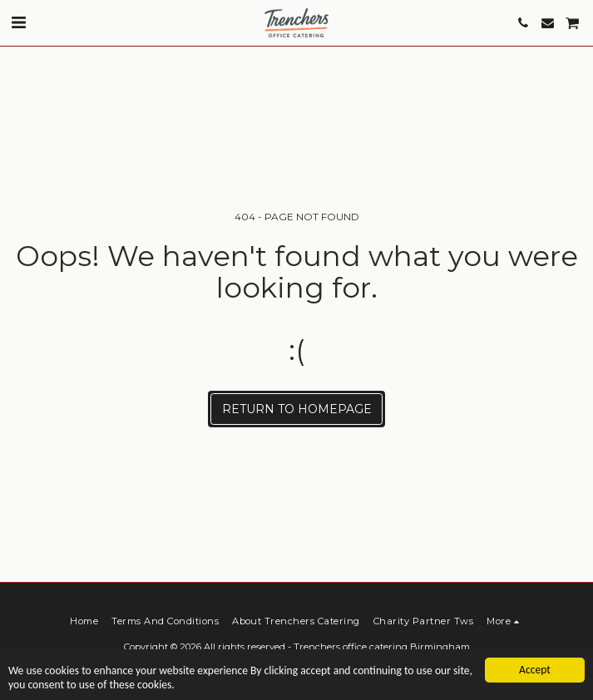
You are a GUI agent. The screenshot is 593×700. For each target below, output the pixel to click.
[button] (18, 22)
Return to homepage (297, 409)
